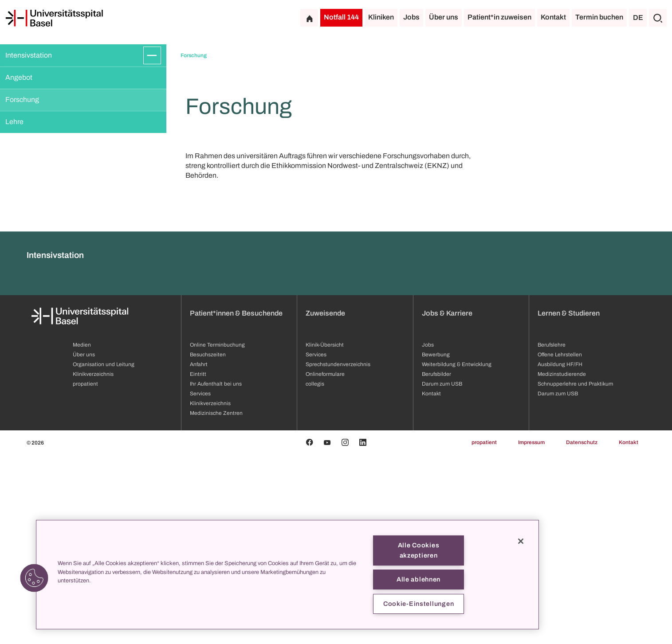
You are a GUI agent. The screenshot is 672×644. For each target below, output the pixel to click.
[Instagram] (345, 632)
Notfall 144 (341, 17)
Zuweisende (325, 503)
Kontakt (553, 17)
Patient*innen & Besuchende (236, 503)
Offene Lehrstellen (560, 544)
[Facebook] (310, 632)
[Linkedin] (363, 632)
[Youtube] (327, 632)
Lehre (14, 122)
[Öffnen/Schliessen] (152, 55)
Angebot (19, 77)
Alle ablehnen (419, 579)
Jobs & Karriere (447, 503)
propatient (484, 632)
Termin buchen (599, 17)
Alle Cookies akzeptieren (419, 550)
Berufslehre (552, 535)
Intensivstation (29, 55)
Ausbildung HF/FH (560, 554)
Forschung (22, 100)
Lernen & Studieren (569, 503)
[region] (287, 575)
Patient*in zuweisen (499, 17)
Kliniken (381, 17)
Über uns (444, 17)
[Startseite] (54, 18)
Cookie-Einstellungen (419, 604)
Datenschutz (582, 632)
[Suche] (658, 18)
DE (638, 18)
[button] (34, 578)
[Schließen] (521, 541)
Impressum (531, 632)
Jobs (411, 17)
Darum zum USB (558, 583)
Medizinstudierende (562, 564)
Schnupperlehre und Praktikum (575, 574)
